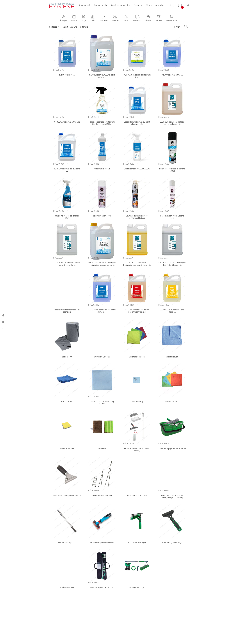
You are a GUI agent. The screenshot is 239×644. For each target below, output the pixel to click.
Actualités (160, 5)
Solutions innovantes (120, 5)
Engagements (100, 5)
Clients (149, 5)
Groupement (84, 5)
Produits (138, 5)
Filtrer (178, 27)
